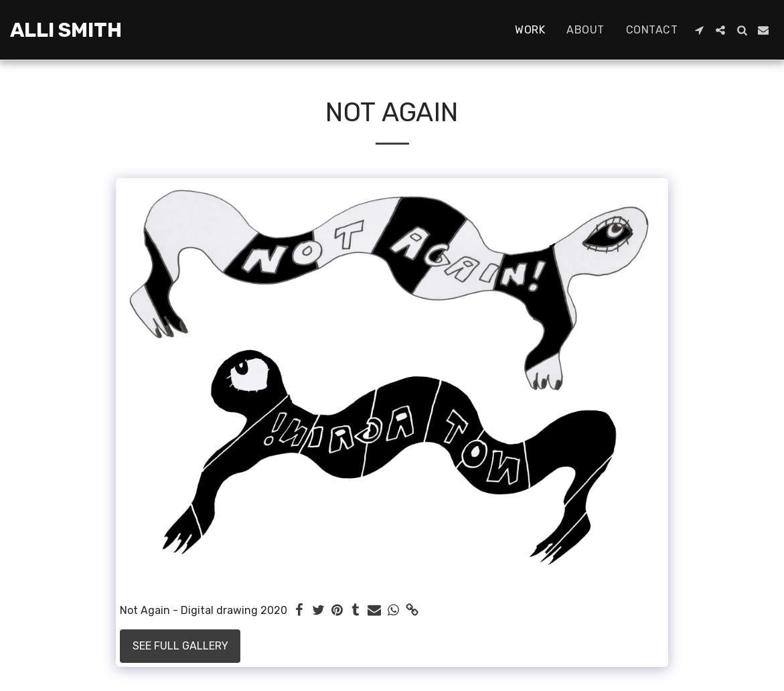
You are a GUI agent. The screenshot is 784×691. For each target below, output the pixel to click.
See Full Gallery (180, 646)
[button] (699, 30)
